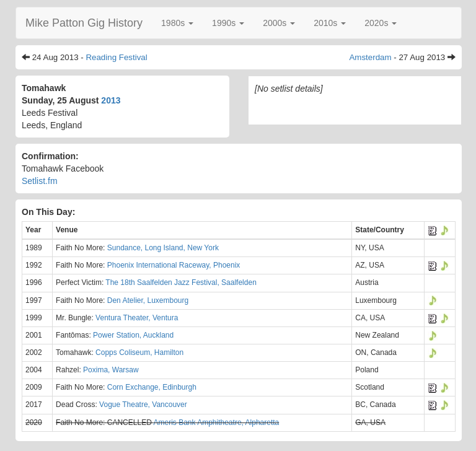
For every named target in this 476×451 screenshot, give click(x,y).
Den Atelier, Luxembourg (148, 300)
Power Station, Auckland (133, 335)
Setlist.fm (40, 181)
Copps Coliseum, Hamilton (139, 352)
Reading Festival (116, 57)
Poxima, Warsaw (111, 370)
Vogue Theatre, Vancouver (143, 405)
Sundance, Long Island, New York (163, 248)
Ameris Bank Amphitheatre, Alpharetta (216, 423)
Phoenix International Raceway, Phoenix (174, 265)
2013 (111, 100)
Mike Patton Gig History (84, 23)
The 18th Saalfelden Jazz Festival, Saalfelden (181, 282)
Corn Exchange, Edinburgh (152, 387)
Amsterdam (370, 57)
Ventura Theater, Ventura (137, 318)
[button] (177, 23)
